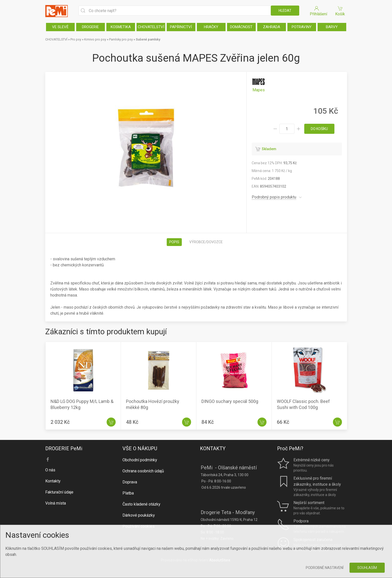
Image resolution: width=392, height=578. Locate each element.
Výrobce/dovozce (206, 242)
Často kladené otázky (141, 504)
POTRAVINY (302, 27)
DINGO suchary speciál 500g (230, 401)
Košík (340, 11)
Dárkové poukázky (139, 515)
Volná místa (56, 503)
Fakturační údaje (59, 492)
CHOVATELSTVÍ (151, 27)
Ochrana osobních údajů (143, 471)
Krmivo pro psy (95, 39)
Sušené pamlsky (148, 39)
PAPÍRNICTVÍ (181, 27)
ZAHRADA (272, 27)
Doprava (130, 482)
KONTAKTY (213, 448)
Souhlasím (367, 568)
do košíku (319, 129)
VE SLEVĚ (60, 27)
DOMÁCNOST (241, 27)
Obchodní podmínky (140, 460)
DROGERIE (90, 27)
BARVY (332, 27)
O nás (50, 470)
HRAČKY (211, 27)
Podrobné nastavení (325, 568)
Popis (174, 242)
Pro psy (76, 39)
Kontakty (53, 481)
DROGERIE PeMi (64, 448)
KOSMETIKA (121, 27)
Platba (128, 493)
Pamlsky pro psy (121, 39)
